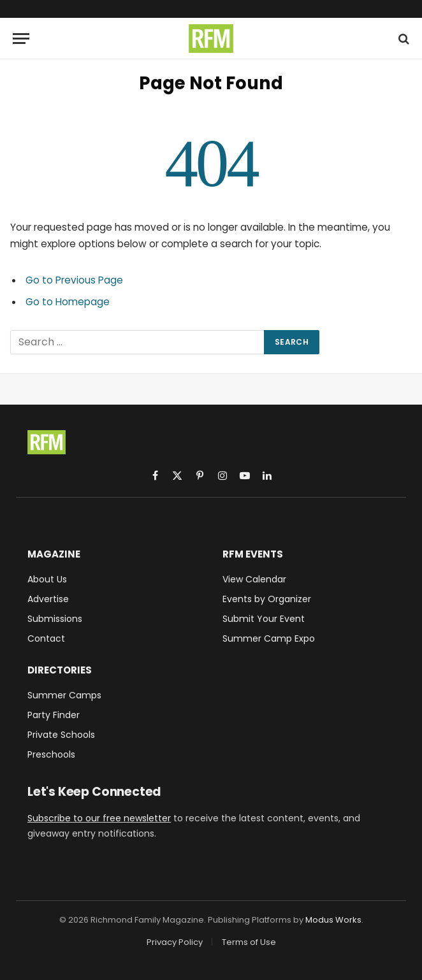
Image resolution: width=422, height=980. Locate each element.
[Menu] (21, 39)
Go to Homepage (68, 302)
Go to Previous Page (74, 280)
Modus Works (333, 920)
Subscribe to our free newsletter (99, 818)
